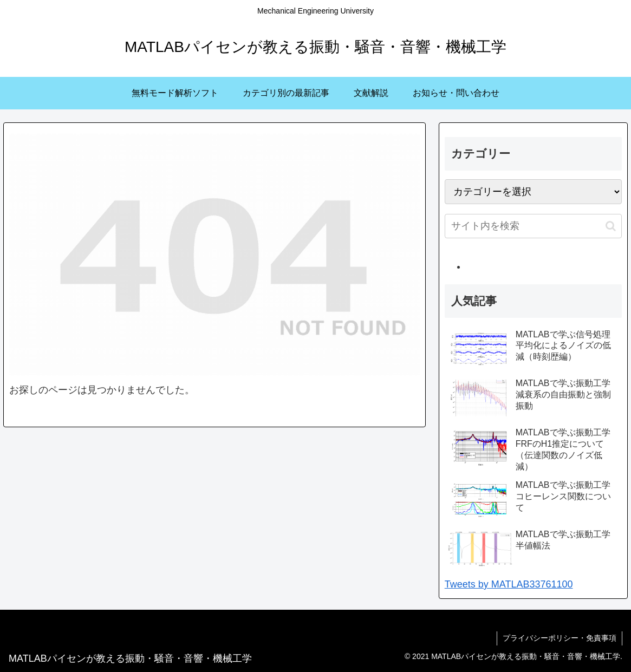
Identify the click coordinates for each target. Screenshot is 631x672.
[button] (611, 226)
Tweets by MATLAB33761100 (509, 584)
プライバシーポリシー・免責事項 (560, 638)
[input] (534, 226)
